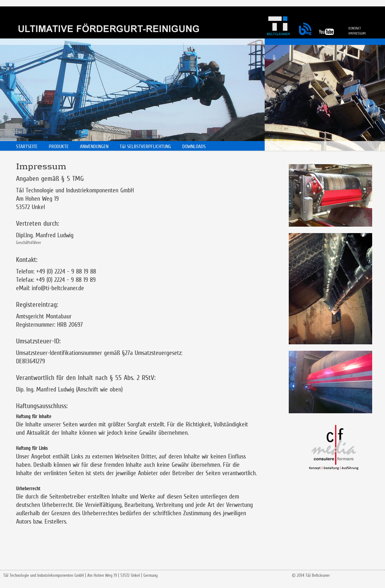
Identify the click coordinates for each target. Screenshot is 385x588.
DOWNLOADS (194, 146)
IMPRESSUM (357, 33)
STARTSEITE (27, 146)
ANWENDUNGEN (94, 146)
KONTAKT (355, 28)
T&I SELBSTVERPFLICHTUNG (145, 146)
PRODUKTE (59, 146)
